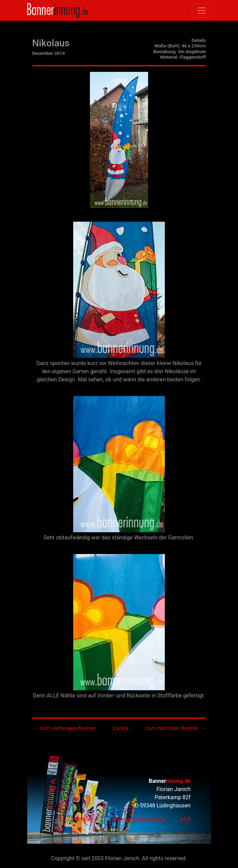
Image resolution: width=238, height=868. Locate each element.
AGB (185, 819)
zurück (121, 728)
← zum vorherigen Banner (64, 728)
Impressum (86, 819)
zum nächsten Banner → (175, 728)
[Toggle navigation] (202, 11)
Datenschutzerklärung (140, 819)
